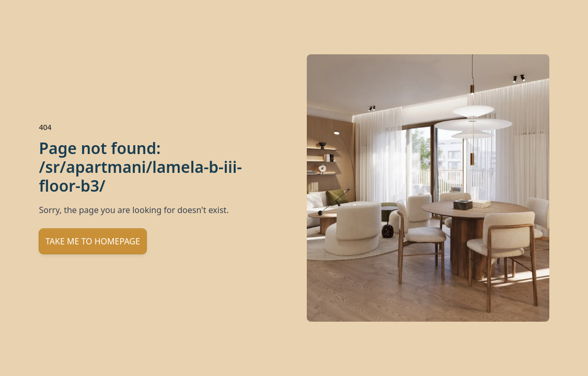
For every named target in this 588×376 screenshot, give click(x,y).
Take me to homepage (93, 241)
